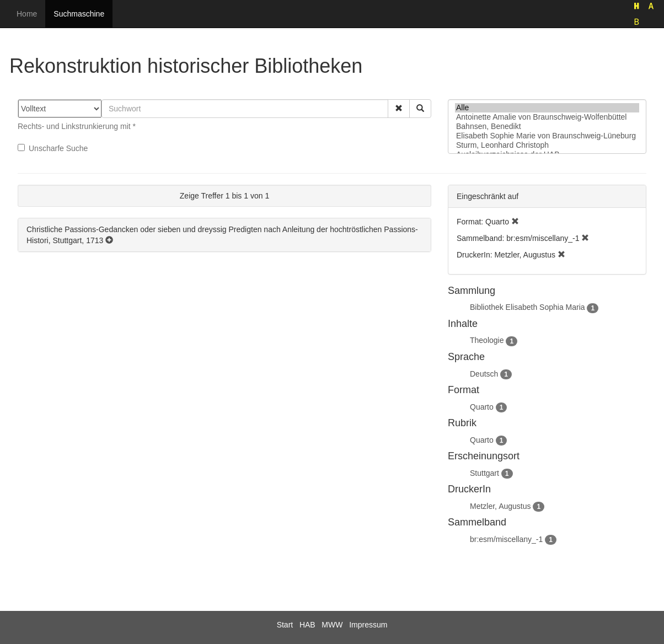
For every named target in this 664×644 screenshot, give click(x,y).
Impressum (368, 625)
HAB (307, 625)
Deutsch (484, 374)
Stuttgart (484, 473)
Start (285, 625)
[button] (399, 109)
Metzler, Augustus (500, 506)
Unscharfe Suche (53, 148)
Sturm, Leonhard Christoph (547, 145)
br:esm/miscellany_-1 (506, 539)
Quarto (482, 407)
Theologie (487, 340)
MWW (332, 625)
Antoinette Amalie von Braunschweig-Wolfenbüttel (547, 117)
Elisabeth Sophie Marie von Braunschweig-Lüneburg (547, 136)
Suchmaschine (79, 14)
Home (27, 14)
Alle (547, 108)
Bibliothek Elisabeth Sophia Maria (528, 307)
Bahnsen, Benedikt (547, 127)
